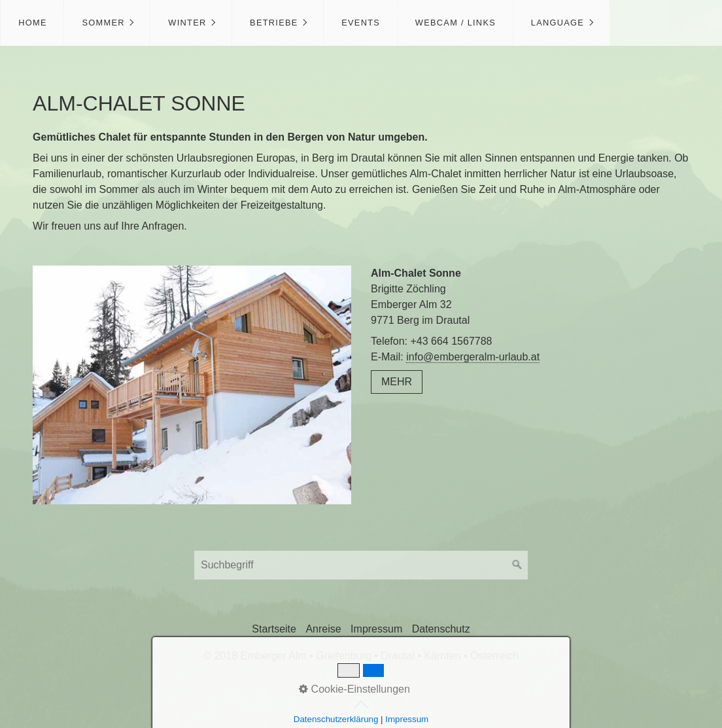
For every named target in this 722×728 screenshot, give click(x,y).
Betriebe (274, 23)
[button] (397, 382)
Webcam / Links (456, 23)
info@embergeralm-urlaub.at (473, 357)
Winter (187, 23)
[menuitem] (32, 23)
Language (558, 23)
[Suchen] (517, 565)
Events (361, 23)
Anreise (323, 629)
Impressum (376, 629)
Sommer (103, 23)
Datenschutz (441, 629)
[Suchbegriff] (361, 565)
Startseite (274, 629)
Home (33, 23)
